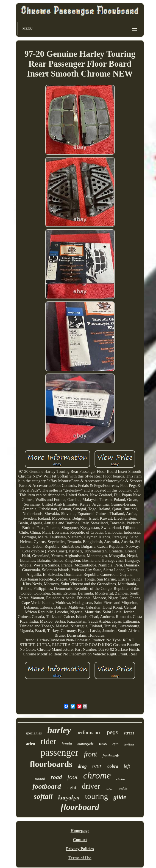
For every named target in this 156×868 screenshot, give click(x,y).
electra (121, 779)
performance (89, 733)
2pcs (115, 744)
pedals (123, 788)
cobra (113, 766)
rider (48, 741)
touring (97, 796)
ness (103, 743)
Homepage (80, 831)
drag (82, 766)
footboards (111, 756)
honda (67, 744)
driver (91, 786)
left (127, 766)
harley (59, 730)
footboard (47, 786)
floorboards (51, 764)
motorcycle (85, 744)
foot (73, 777)
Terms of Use (80, 858)
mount (40, 779)
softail (43, 796)
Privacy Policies (80, 849)
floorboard (80, 807)
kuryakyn (69, 798)
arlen (30, 744)
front (90, 754)
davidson (129, 744)
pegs (112, 732)
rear (97, 766)
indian (110, 789)
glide (120, 797)
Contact (80, 840)
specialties (34, 733)
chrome (97, 775)
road (56, 777)
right (71, 787)
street (129, 733)
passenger (59, 752)
